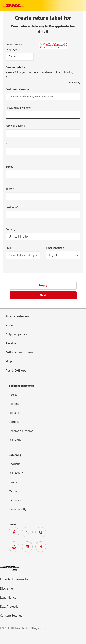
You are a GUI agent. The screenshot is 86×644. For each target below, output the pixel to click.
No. (8, 144)
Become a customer (22, 431)
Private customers (18, 316)
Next (43, 295)
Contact (14, 422)
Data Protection (10, 607)
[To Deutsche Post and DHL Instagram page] (42, 533)
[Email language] (63, 255)
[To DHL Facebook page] (15, 533)
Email (9, 248)
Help (9, 362)
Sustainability (18, 509)
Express (14, 404)
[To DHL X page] (29, 533)
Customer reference (17, 89)
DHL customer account (21, 353)
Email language (55, 248)
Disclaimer (7, 589)
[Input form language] (20, 57)
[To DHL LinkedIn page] (29, 548)
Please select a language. (14, 47)
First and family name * (19, 108)
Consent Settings (11, 616)
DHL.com (15, 440)
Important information (15, 579)
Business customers (21, 386)
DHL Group (16, 473)
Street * (10, 167)
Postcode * (12, 207)
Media (13, 491)
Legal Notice (8, 598)
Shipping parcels (17, 334)
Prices (10, 325)
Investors (15, 500)
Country (10, 229)
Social (13, 524)
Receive (11, 343)
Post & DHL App (16, 371)
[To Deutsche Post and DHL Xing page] (42, 548)
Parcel (13, 395)
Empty (43, 286)
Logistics (14, 413)
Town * (10, 189)
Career (13, 482)
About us (14, 464)
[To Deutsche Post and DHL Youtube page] (15, 548)
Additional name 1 (16, 126)
